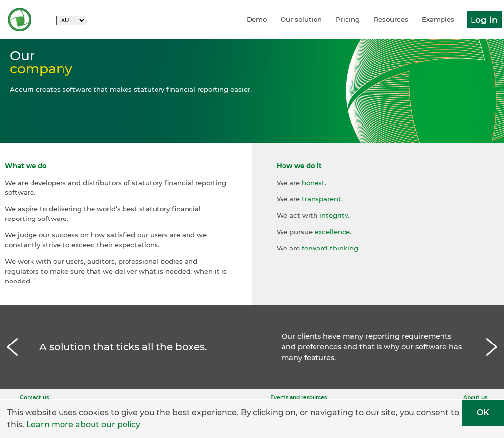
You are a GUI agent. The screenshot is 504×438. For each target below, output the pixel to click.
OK (483, 413)
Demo (257, 19)
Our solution (301, 19)
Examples (438, 19)
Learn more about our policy (83, 424)
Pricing (348, 19)
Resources (391, 19)
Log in (484, 19)
